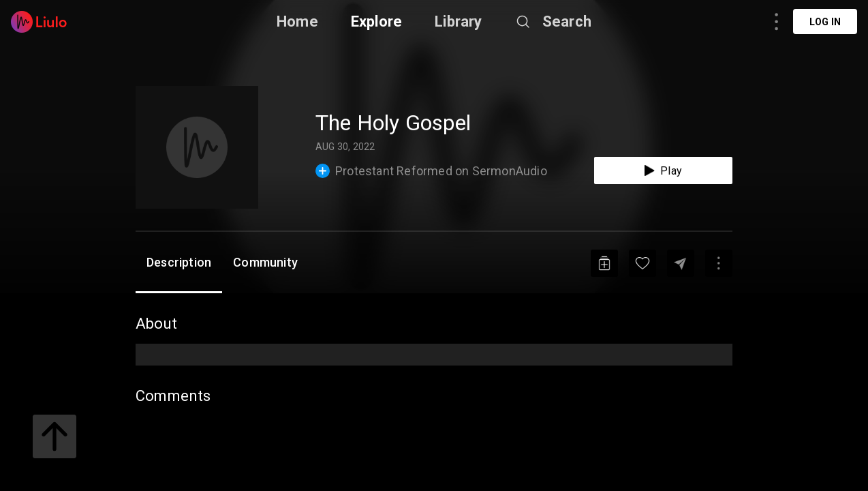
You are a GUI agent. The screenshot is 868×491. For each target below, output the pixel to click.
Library (458, 21)
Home (297, 21)
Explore (376, 21)
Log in (825, 22)
